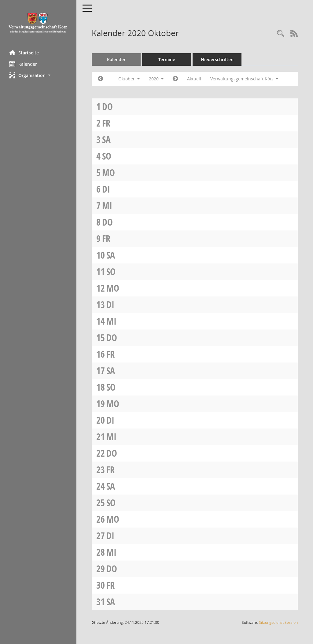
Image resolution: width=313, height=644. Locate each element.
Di (106, 189)
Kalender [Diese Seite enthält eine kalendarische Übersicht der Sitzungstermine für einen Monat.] (23, 64)
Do (107, 107)
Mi (107, 206)
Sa (106, 140)
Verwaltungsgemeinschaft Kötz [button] (244, 79)
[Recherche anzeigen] (281, 34)
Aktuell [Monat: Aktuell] (194, 79)
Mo (109, 173)
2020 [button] (156, 79)
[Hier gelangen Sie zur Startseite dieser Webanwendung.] (38, 23)
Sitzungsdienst (278, 622)
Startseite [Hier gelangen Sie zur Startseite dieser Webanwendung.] (24, 53)
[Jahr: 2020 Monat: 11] (175, 79)
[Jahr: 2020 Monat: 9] (100, 79)
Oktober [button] (129, 79)
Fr (106, 123)
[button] (38, 75)
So (107, 156)
